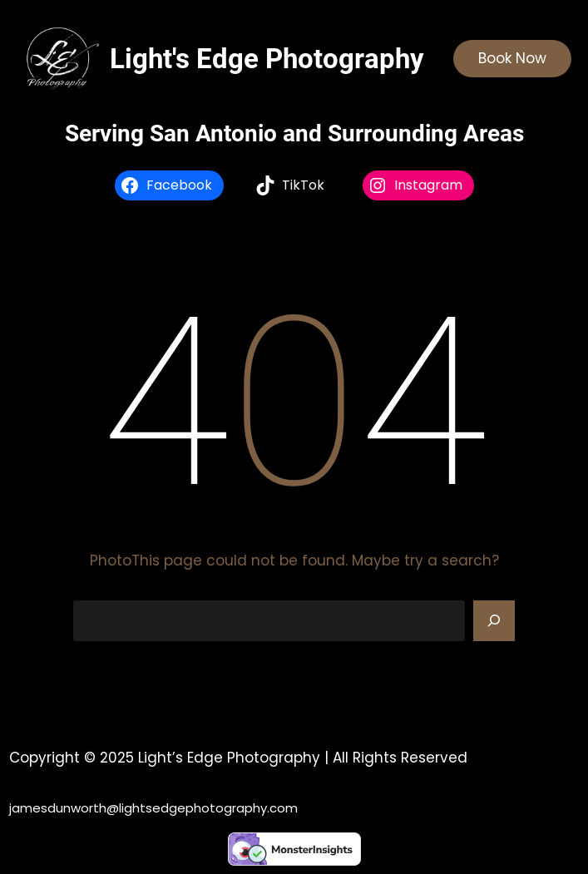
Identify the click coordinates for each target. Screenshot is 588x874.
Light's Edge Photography (267, 59)
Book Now (512, 58)
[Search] (494, 621)
